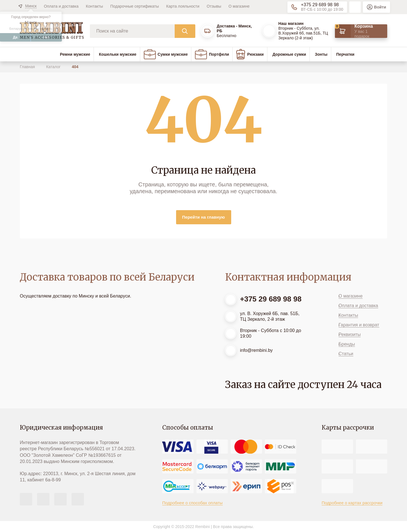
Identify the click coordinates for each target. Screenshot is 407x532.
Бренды (347, 344)
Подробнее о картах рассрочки (352, 503)
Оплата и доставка (61, 6)
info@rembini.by (256, 350)
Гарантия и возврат (359, 325)
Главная (28, 67)
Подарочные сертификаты (135, 6)
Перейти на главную (203, 217)
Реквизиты (350, 334)
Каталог (54, 67)
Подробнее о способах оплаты (192, 503)
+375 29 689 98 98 (320, 5)
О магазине (239, 6)
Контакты (94, 6)
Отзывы (214, 6)
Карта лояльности (183, 6)
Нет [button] (46, 37)
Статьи (346, 354)
